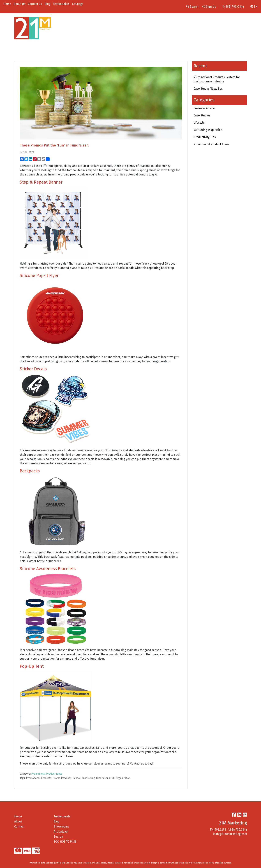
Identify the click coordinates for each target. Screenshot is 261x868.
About (18, 821)
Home (7, 4)
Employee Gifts (197, 21)
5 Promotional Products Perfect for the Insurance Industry (217, 79)
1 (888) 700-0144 (233, 7)
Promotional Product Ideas (47, 774)
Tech (166, 21)
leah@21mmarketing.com (230, 834)
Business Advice (204, 108)
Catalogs (78, 4)
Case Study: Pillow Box (208, 89)
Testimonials (61, 4)
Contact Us (35, 4)
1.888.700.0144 (237, 830)
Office (153, 21)
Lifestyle (199, 123)
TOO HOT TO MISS (65, 842)
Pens (178, 21)
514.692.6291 (218, 830)
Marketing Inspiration (208, 130)
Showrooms (61, 827)
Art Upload (61, 832)
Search (193, 7)
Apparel (105, 21)
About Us (19, 4)
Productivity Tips (205, 137)
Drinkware (136, 21)
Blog (47, 4)
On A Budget (218, 21)
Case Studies (202, 115)
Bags (120, 21)
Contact (19, 827)
